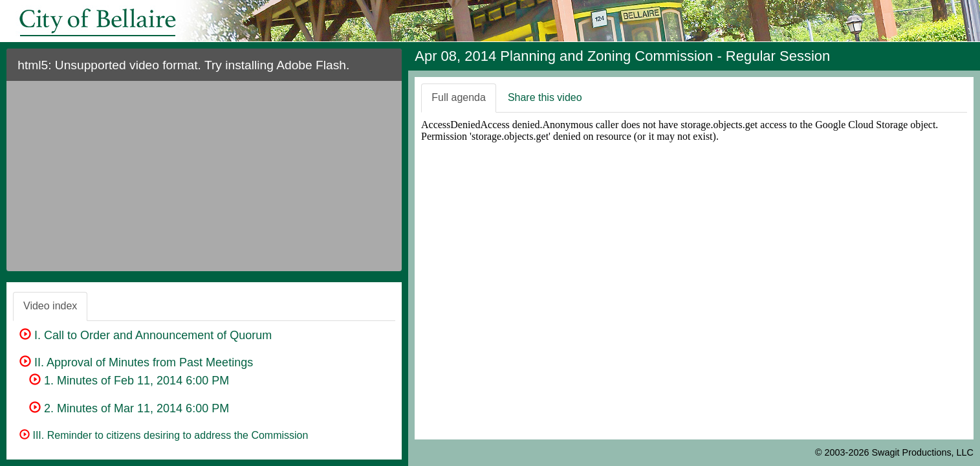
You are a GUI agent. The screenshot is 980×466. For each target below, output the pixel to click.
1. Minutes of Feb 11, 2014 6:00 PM (129, 381)
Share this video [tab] (545, 97)
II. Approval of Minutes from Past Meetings (136, 362)
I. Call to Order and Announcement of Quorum (146, 335)
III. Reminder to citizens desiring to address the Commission (164, 435)
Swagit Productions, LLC (922, 452)
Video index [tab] (50, 306)
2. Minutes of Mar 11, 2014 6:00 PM (129, 408)
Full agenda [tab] (459, 97)
